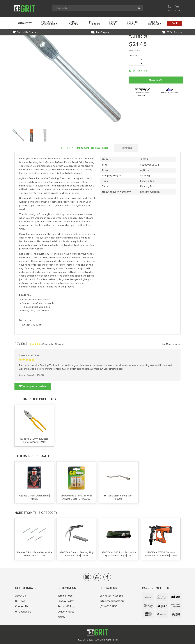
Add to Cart (156, 80)
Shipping (126, 148)
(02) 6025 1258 (108, 606)
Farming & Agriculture (49, 23)
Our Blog (20, 601)
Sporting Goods (133, 23)
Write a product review (33, 386)
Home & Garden (73, 23)
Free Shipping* (103, 32)
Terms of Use (65, 596)
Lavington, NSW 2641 (112, 596)
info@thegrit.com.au (112, 601)
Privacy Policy (66, 601)
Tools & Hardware (155, 23)
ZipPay (61, 617)
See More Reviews (171, 344)
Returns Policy (66, 606)
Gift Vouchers (23, 612)
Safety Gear (113, 23)
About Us (20, 596)
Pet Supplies (95, 23)
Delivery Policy (66, 612)
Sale (175, 23)
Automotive (25, 23)
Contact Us (22, 606)
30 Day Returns (174, 32)
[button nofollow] (169, 9)
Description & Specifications (84, 148)
